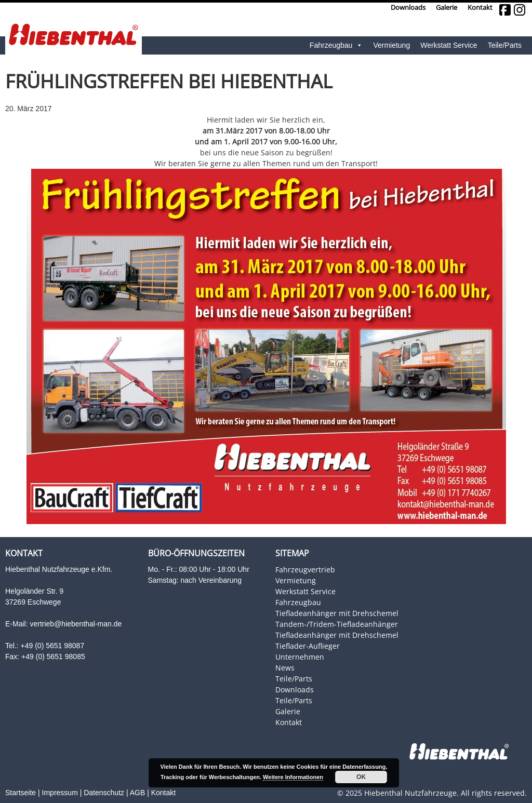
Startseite (21, 793)
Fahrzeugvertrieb (305, 570)
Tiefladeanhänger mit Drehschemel (337, 613)
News (285, 668)
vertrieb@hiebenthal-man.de (76, 624)
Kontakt (480, 8)
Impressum (60, 793)
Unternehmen (300, 657)
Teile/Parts (505, 45)
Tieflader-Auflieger (308, 646)
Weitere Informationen (293, 777)
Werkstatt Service (449, 45)
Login (328, 793)
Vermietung (391, 45)
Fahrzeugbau (336, 45)
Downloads (408, 8)
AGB (138, 793)
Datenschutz (104, 793)
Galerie (447, 8)
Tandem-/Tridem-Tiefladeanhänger (337, 624)
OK (361, 777)
